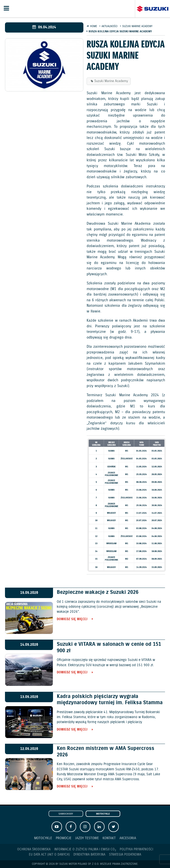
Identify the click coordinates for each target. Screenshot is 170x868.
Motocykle (103, 814)
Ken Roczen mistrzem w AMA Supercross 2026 (106, 752)
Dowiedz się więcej (72, 620)
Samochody (66, 814)
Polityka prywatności (136, 849)
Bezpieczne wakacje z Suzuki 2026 (98, 592)
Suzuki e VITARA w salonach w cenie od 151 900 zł (109, 647)
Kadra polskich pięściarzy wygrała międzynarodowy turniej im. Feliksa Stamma (110, 700)
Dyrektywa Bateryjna (89, 855)
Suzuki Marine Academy (111, 81)
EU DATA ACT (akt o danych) (49, 855)
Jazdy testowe (87, 838)
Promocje (64, 838)
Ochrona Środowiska (34, 849)
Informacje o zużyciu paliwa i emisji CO (85, 850)
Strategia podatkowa (125, 855)
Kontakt (109, 838)
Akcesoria (128, 838)
